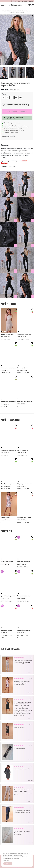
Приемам (8, 864)
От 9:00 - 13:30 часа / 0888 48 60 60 (23, 1)
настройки (6, 860)
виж (30, 672)
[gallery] (9, 184)
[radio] (4, 97)
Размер (5, 94)
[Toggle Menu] (2, 5)
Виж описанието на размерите (15, 105)
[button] (32, 41)
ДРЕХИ (8, 11)
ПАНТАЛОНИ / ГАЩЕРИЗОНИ (18, 11)
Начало (3, 11)
